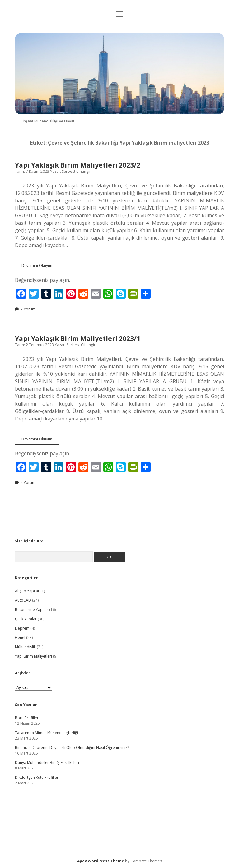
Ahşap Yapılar (27, 591)
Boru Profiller (27, 718)
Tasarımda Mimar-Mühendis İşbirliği (47, 733)
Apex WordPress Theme (101, 861)
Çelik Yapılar (26, 619)
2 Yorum (28, 309)
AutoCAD (23, 600)
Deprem (22, 628)
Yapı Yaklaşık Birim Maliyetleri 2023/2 (78, 165)
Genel (20, 638)
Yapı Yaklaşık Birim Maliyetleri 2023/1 (78, 338)
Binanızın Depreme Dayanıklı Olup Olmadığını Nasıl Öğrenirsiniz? (72, 748)
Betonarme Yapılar (32, 610)
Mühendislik (25, 647)
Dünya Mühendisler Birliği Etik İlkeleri (47, 762)
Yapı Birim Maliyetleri (33, 656)
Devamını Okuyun (40, 267)
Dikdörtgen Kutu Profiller (37, 777)
